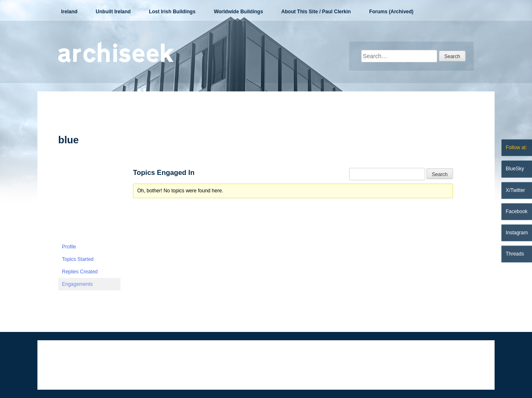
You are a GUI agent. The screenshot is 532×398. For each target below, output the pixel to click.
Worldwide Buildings (238, 12)
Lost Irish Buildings (172, 12)
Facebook (517, 211)
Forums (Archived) (391, 12)
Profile (69, 247)
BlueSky (515, 169)
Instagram (517, 233)
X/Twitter (516, 190)
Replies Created (80, 272)
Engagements (77, 284)
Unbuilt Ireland (113, 12)
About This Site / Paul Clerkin (316, 12)
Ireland (69, 12)
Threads (515, 254)
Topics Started (78, 259)
